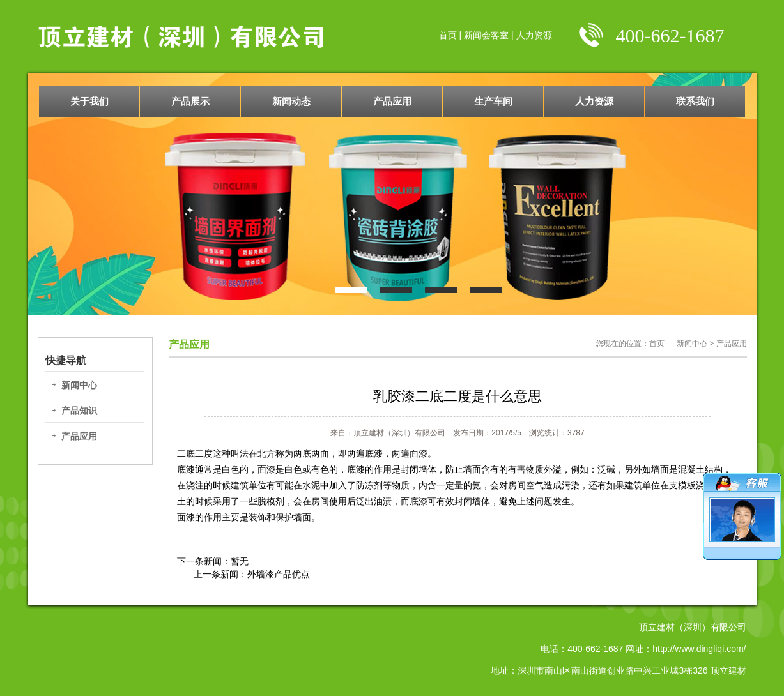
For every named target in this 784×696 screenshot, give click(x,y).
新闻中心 (79, 385)
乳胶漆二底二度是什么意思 (457, 396)
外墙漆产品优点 (279, 574)
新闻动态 (291, 101)
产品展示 (190, 101)
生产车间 (493, 101)
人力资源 (534, 35)
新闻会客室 (486, 35)
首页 (448, 35)
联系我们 (695, 101)
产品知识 (79, 411)
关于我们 (89, 101)
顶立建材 (728, 670)
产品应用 (392, 101)
